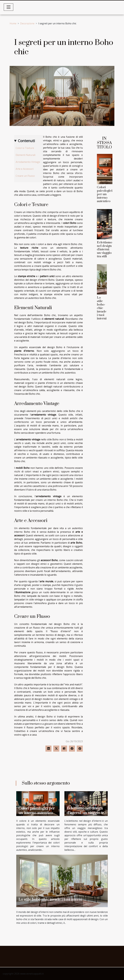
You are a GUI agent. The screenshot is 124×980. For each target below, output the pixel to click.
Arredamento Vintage (28, 162)
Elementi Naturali (26, 155)
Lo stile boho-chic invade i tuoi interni (102, 308)
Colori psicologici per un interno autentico (105, 194)
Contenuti (26, 141)
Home (13, 23)
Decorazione (27, 23)
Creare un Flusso (25, 176)
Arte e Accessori (25, 169)
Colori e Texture (25, 148)
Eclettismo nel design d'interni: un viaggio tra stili (105, 249)
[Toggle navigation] (9, 7)
